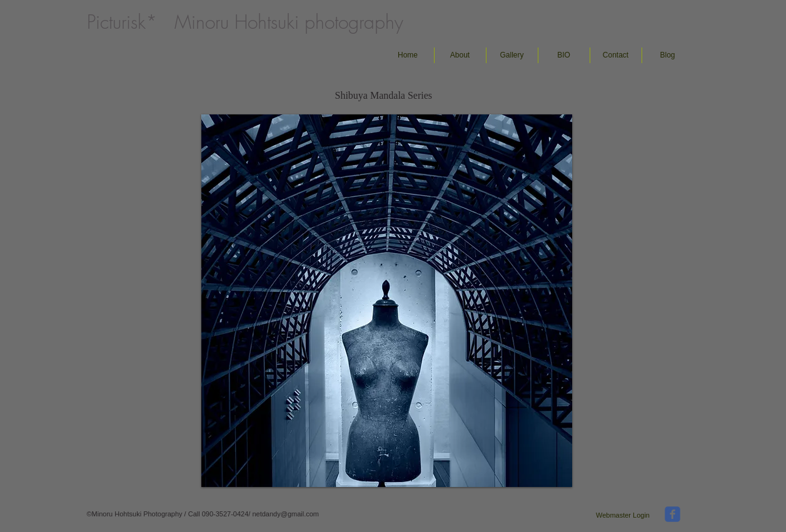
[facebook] (673, 514)
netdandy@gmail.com (285, 514)
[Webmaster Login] (623, 515)
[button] (512, 55)
